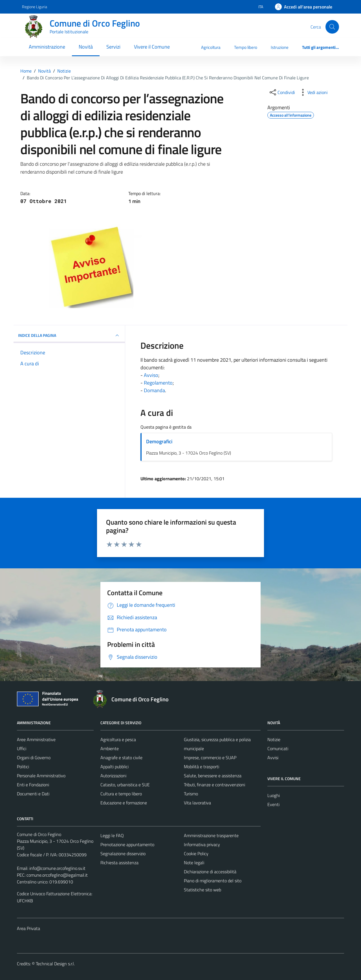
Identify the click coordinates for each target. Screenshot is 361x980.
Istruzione (280, 47)
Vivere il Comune (152, 47)
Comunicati (278, 748)
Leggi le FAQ (112, 835)
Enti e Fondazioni (33, 785)
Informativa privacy (202, 844)
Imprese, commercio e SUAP (210, 758)
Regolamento (158, 383)
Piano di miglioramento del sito (213, 881)
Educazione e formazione (124, 803)
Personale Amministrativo (41, 776)
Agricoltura (211, 47)
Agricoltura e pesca (118, 739)
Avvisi (273, 758)
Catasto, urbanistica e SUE (125, 785)
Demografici (159, 441)
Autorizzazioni (113, 776)
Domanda (154, 390)
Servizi (113, 47)
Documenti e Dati (33, 794)
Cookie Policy (196, 854)
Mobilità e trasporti (202, 767)
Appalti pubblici (115, 767)
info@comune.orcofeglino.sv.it (57, 868)
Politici (23, 767)
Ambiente (110, 748)
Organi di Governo (34, 758)
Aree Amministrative (36, 739)
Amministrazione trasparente (211, 835)
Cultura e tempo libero (121, 794)
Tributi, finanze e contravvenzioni (214, 785)
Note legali (194, 863)
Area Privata (28, 928)
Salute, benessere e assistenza (213, 776)
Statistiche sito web (202, 890)
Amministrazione (47, 47)
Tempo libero (246, 47)
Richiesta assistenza (119, 863)
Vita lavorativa (197, 803)
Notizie (274, 739)
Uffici (22, 748)
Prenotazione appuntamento (127, 844)
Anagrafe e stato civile (121, 758)
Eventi (273, 804)
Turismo (191, 794)
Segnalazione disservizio (123, 854)
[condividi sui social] (282, 92)
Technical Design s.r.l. (55, 964)
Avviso (151, 375)
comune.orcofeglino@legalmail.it (57, 875)
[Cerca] (332, 27)
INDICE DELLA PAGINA (69, 335)
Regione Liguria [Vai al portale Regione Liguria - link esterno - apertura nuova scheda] (35, 7)
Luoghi (274, 795)
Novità (86, 47)
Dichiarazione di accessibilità (210, 872)
